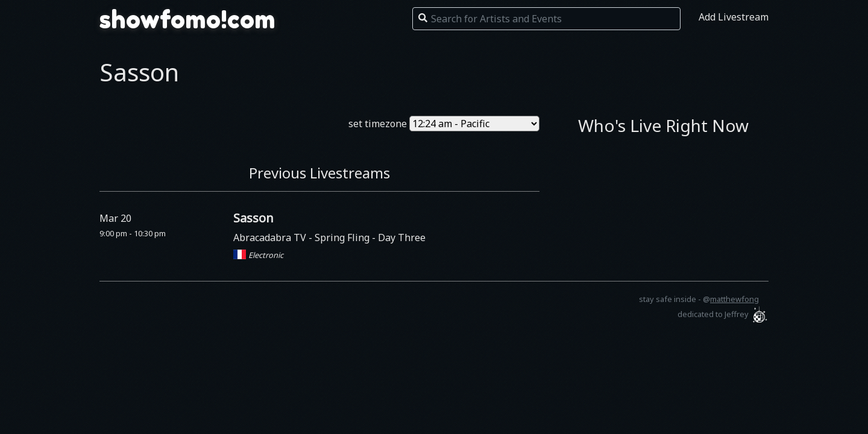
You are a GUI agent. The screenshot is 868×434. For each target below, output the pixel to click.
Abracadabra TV (271, 237)
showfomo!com (187, 19)
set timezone (378, 124)
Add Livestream (734, 17)
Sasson (253, 218)
